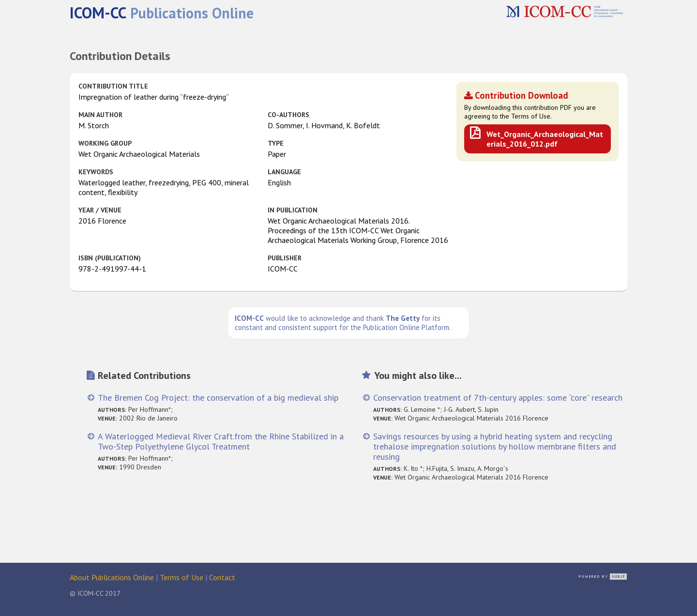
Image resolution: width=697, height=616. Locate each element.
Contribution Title (113, 86)
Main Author (100, 115)
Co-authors (288, 115)
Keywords (96, 172)
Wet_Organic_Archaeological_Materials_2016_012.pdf (545, 139)
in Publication (293, 210)
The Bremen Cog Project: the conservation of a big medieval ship (218, 398)
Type (276, 143)
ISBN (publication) (110, 258)
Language (284, 172)
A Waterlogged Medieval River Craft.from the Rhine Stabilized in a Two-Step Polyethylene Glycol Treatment (221, 441)
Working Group (105, 143)
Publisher (285, 258)
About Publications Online (112, 577)
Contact (222, 577)
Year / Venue (100, 210)
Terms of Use (182, 577)
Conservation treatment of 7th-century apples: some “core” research (498, 398)
